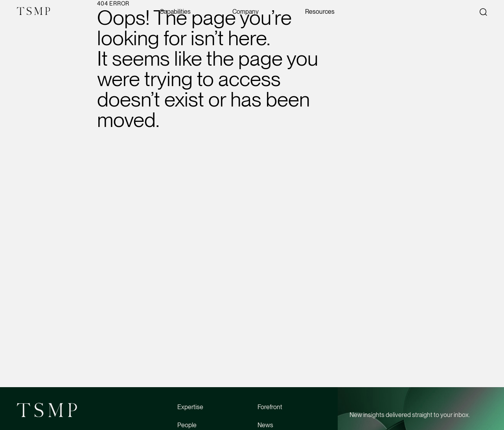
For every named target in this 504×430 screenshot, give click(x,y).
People (187, 425)
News (265, 425)
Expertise (190, 407)
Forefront (270, 407)
